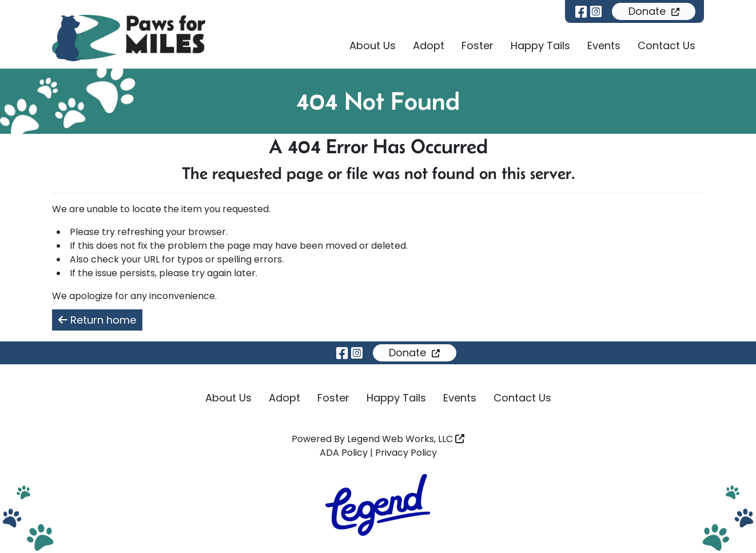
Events (604, 45)
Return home (97, 320)
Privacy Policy (406, 453)
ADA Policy (344, 453)
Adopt (429, 45)
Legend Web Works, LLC (406, 439)
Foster (478, 45)
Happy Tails (540, 45)
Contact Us (667, 45)
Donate (654, 11)
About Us (373, 45)
